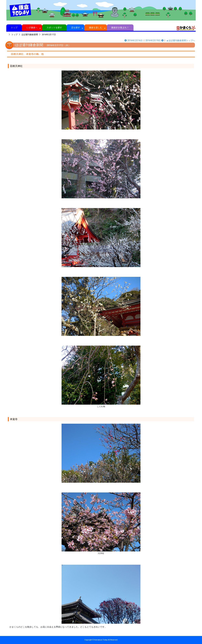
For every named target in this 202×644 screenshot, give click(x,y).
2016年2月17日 (49, 35)
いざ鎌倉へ (32, 28)
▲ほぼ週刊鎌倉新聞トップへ (181, 40)
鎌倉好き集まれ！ (120, 28)
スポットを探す (54, 28)
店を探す (76, 28)
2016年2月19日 (154, 40)
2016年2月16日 (134, 40)
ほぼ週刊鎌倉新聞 (30, 35)
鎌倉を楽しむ (96, 28)
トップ (14, 28)
